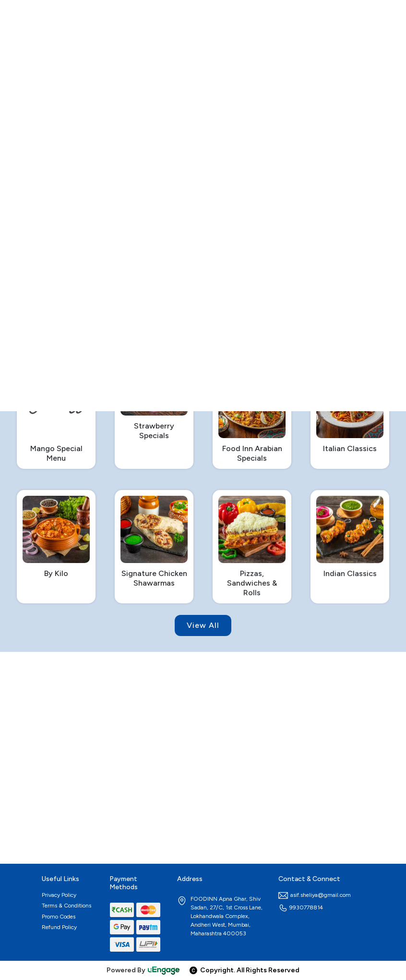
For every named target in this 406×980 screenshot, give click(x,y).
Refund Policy (59, 927)
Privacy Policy (59, 895)
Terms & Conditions (66, 906)
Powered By (143, 970)
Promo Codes (59, 917)
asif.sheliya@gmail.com (315, 895)
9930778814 (301, 907)
